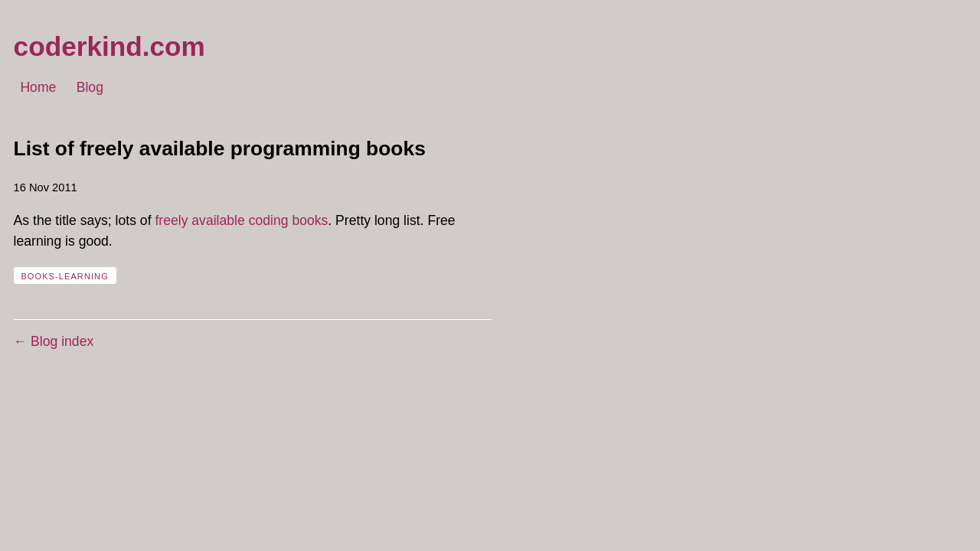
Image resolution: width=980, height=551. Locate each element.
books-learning (64, 276)
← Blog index (54, 341)
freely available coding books (241, 220)
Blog (90, 88)
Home (38, 88)
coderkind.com (109, 46)
